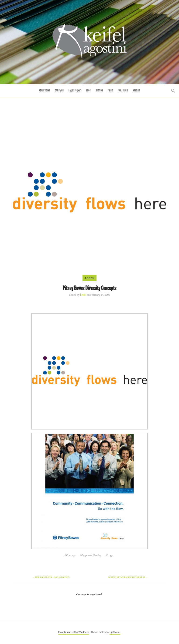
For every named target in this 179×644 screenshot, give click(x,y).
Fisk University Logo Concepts (51, 577)
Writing (136, 91)
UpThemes (115, 632)
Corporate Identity (91, 555)
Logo (110, 555)
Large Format (75, 91)
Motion (100, 91)
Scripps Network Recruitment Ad (128, 577)
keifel (83, 295)
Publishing (123, 91)
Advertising (45, 91)
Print (110, 91)
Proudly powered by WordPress (74, 632)
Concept (71, 555)
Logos (89, 91)
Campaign (59, 91)
